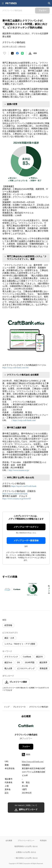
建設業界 (43, 663)
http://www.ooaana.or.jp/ (19, 470)
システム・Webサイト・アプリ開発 (20, 644)
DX (18, 663)
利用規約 (43, 840)
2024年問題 (30, 663)
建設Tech (8, 663)
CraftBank (27, 657)
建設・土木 (9, 638)
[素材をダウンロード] (30, 53)
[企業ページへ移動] (26, 727)
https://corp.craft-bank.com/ (24, 420)
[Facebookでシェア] (17, 53)
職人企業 (8, 668)
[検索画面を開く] (49, 3)
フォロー (26, 747)
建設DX (39, 657)
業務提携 (44, 668)
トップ (7, 707)
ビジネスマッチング (26, 668)
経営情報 (8, 625)
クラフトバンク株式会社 (39, 707)
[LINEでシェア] (22, 53)
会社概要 (9, 840)
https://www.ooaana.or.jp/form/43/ (17, 499)
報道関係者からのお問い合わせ (26, 846)
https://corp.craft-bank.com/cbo (15, 368)
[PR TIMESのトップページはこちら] (11, 3)
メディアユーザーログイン (26, 527)
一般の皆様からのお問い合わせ (26, 858)
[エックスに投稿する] (12, 53)
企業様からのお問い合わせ (26, 852)
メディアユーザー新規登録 (26, 541)
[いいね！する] (5, 53)
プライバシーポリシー (26, 840)
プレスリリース (19, 707)
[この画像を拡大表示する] (12, 589)
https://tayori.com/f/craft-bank (24, 486)
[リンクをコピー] (35, 53)
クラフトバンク (11, 657)
